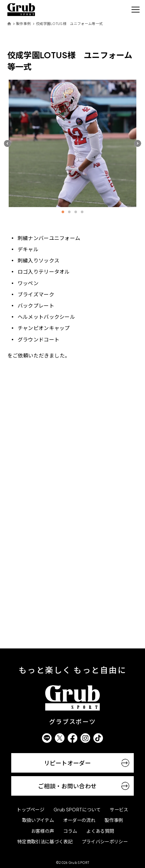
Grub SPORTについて (77, 809)
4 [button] (82, 212)
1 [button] (63, 212)
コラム (70, 831)
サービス (119, 809)
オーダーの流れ (79, 820)
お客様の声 (43, 831)
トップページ (30, 809)
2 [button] (69, 212)
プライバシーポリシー (105, 841)
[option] (73, 143)
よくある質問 (100, 831)
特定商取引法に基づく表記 (45, 841)
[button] (7, 143)
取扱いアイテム (38, 820)
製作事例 (23, 24)
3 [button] (76, 212)
